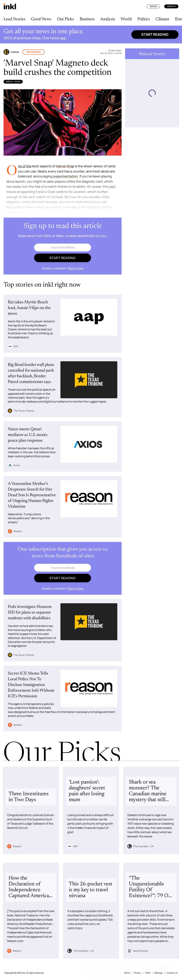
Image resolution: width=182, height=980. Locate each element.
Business (87, 19)
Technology (34, 52)
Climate (162, 19)
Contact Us (172, 973)
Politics (144, 19)
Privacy (137, 973)
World (126, 19)
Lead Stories (14, 19)
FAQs (148, 973)
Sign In (153, 6)
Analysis (108, 19)
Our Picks (65, 19)
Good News (41, 19)
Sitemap (158, 973)
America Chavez (13, 82)
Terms (127, 973)
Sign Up (171, 6)
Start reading (155, 34)
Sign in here (76, 268)
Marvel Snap (65, 166)
